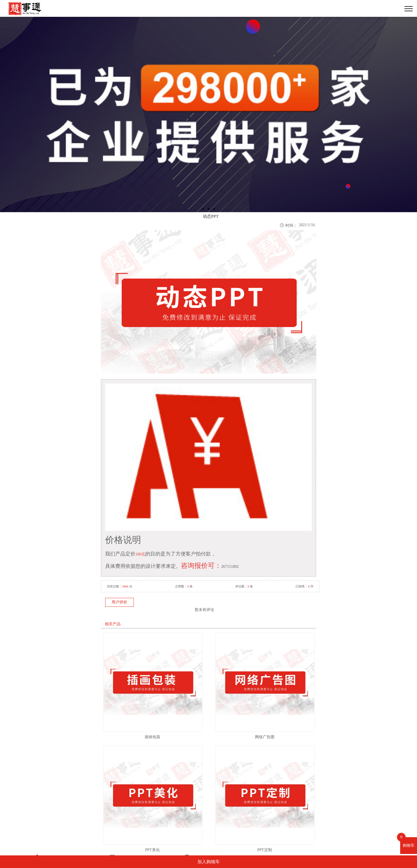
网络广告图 (265, 737)
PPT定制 (264, 850)
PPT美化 (152, 850)
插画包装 (153, 737)
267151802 (230, 567)
